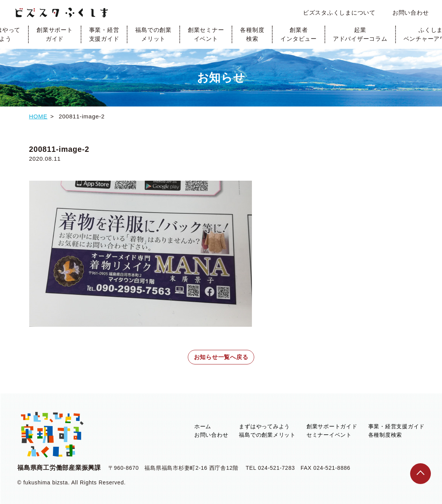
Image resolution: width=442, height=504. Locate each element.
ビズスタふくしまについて (339, 12)
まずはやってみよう (264, 426)
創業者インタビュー (299, 34)
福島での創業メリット (153, 34)
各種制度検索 (252, 34)
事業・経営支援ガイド (104, 34)
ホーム (203, 426)
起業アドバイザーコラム (360, 34)
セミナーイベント (329, 435)
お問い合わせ (411, 12)
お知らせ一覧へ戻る (221, 357)
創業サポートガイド (55, 34)
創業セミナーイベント (206, 34)
